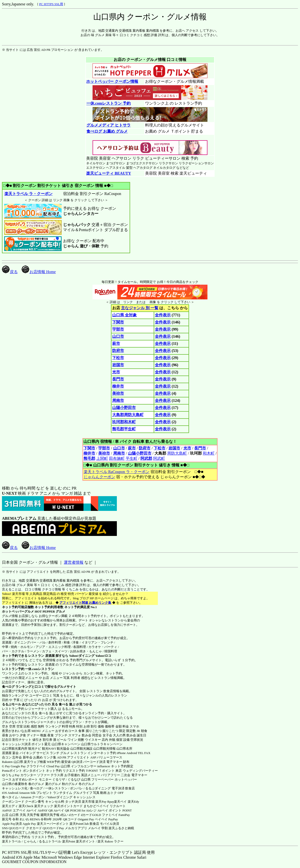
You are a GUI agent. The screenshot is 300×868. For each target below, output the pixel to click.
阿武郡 (146, 458)
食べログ (8, 687)
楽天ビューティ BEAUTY (109, 173)
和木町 (209, 453)
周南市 (118, 400)
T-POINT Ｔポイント (100, 771)
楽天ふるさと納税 (121, 828)
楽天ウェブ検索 (35, 762)
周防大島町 (177, 453)
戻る (10, 272)
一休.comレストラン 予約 (108, 103)
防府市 (118, 351)
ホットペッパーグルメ (18, 611)
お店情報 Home (39, 272)
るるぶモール (12, 704)
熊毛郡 (89, 458)
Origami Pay (86, 819)
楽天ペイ (120, 802)
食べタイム (10, 797)
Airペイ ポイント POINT (115, 810)
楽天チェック (44, 806)
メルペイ (94, 828)
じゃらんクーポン (99, 477)
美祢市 (118, 393)
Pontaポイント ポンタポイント (24, 771)
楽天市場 (88, 802)
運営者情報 (74, 562)
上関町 (102, 458)
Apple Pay (29, 824)
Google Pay (18, 766)
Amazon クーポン (33, 797)
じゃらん (30, 841)
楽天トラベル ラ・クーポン (28, 194)
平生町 (132, 458)
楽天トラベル (12, 841)
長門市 (118, 379)
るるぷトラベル (50, 841)
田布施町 (117, 458)
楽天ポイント (85, 841)
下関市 (118, 322)
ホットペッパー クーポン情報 (112, 81)
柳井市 (118, 386)
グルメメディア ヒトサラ (108, 125)
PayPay (113, 819)
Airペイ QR (61, 810)
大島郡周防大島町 (128, 415)
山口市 (118, 336)
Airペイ (32, 810)
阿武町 (159, 458)
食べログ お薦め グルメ (107, 131)
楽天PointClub (79, 824)
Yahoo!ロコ (103, 656)
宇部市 (118, 329)
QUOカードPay (53, 828)
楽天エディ (10, 806)
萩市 (116, 343)
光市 (116, 372)
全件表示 (163, 315)
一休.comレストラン (39, 669)
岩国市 (118, 365)
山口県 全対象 (124, 315)
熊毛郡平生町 (124, 429)
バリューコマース (109, 757)
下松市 (118, 358)
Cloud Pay (53, 766)
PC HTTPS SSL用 (51, 4)
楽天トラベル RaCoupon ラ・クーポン (116, 472)
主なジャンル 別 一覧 (140, 308)
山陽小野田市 (124, 408)
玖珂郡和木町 (124, 422)
